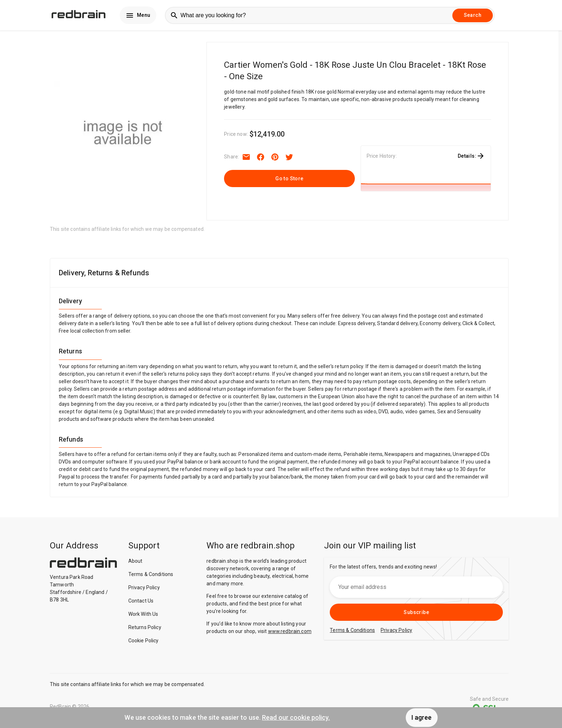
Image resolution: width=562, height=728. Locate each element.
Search (473, 16)
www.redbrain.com (290, 634)
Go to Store (289, 181)
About (135, 563)
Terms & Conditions (151, 577)
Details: (471, 158)
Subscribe (416, 615)
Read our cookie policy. (296, 717)
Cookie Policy (144, 643)
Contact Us (141, 603)
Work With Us (143, 617)
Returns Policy (145, 630)
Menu (138, 16)
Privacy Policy (144, 590)
